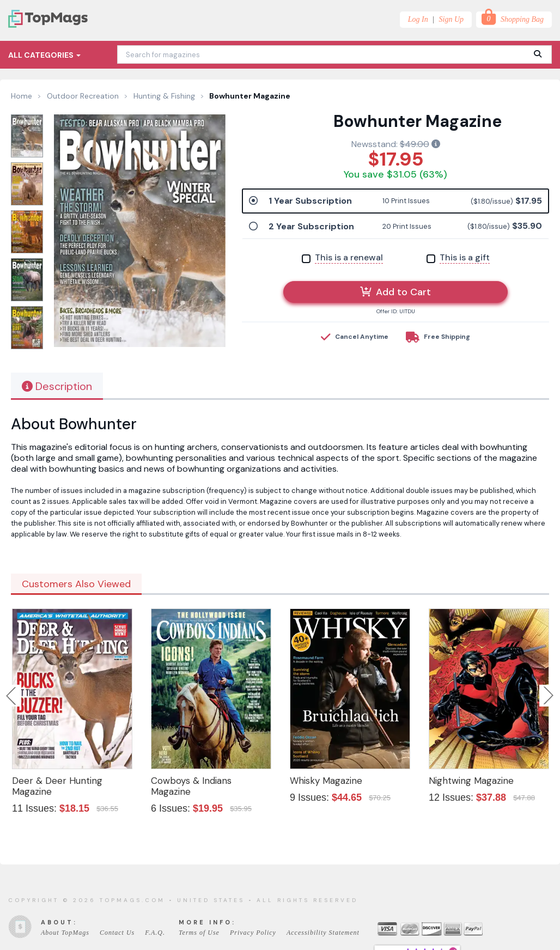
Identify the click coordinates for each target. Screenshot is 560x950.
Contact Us (117, 933)
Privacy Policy (253, 933)
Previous (12, 696)
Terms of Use (199, 933)
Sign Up (452, 19)
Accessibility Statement (323, 933)
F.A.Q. (155, 933)
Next (549, 696)
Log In (418, 19)
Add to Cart (395, 292)
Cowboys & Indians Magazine (191, 786)
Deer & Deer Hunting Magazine (57, 786)
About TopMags (65, 933)
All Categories (44, 55)
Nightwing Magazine (471, 781)
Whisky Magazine (326, 781)
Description (57, 386)
